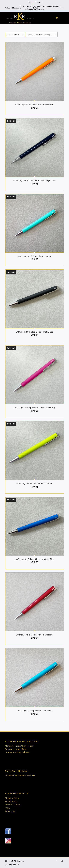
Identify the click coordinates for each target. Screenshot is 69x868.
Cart (30, 2)
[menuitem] (30, 2)
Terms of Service (13, 805)
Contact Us (10, 811)
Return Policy (11, 801)
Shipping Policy (12, 798)
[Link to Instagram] (62, 861)
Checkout (39, 2)
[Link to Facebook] (57, 861)
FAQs (7, 808)
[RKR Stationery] (29, 18)
